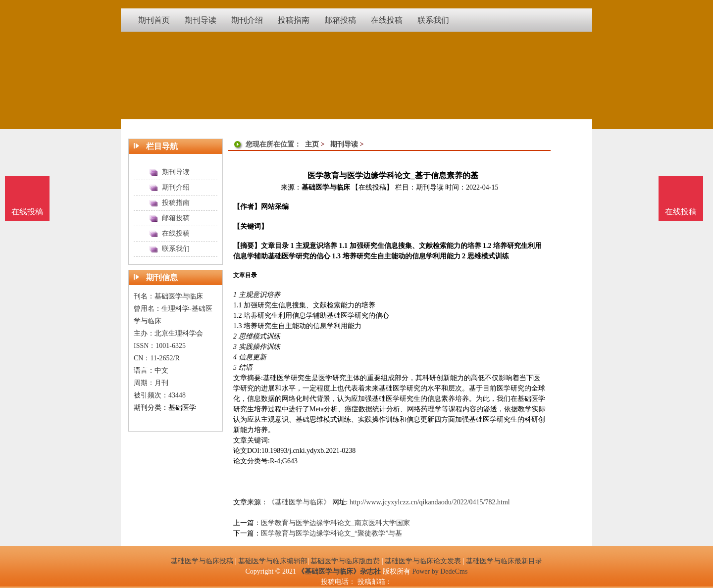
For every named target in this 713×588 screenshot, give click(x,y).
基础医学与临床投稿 (202, 561)
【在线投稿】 (372, 187)
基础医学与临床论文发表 (423, 561)
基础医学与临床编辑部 (273, 561)
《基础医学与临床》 (299, 502)
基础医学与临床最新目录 (504, 561)
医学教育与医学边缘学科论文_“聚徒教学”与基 (331, 533)
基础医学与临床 (326, 187)
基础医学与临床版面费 (345, 561)
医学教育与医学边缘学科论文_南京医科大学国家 (335, 523)
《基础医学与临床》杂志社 (339, 571)
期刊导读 (344, 144)
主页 (312, 144)
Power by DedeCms (440, 571)
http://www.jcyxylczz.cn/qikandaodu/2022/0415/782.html (430, 502)
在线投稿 (681, 212)
